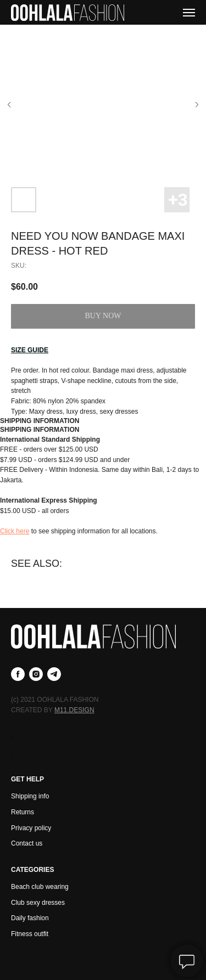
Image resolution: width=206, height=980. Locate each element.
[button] (30, 350)
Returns (23, 812)
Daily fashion (30, 918)
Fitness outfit (30, 934)
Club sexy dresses (38, 903)
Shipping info (30, 796)
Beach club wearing (40, 887)
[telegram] (54, 674)
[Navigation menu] (189, 13)
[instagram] (36, 674)
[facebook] (18, 674)
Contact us (27, 843)
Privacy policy (31, 828)
